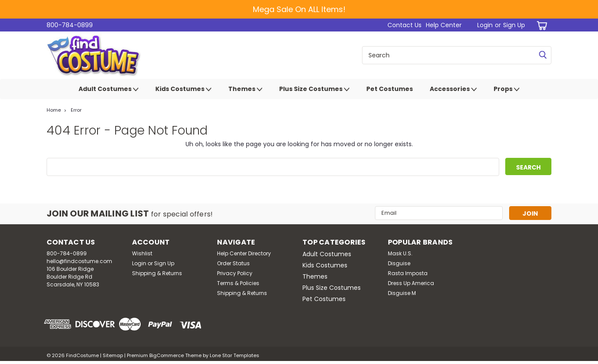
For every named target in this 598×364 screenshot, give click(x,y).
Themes (245, 89)
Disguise (399, 263)
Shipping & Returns (157, 273)
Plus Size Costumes (314, 89)
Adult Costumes (109, 89)
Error (76, 110)
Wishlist (142, 253)
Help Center (444, 25)
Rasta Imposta (408, 273)
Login (485, 25)
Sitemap (113, 355)
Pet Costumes (390, 89)
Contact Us (404, 25)
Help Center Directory (244, 253)
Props (507, 89)
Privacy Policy (235, 273)
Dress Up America (411, 283)
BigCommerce (167, 355)
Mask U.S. (400, 253)
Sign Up (514, 25)
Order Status (233, 263)
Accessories (453, 89)
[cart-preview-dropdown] (540, 25)
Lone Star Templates (234, 355)
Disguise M (402, 293)
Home (54, 110)
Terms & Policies (238, 283)
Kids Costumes (183, 89)
